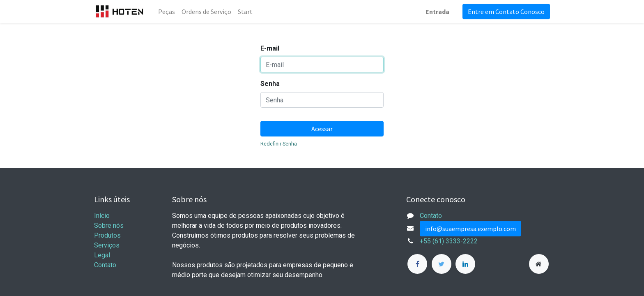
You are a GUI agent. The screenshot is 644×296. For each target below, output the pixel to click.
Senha (270, 84)
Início (102, 216)
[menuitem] (167, 12)
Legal (102, 255)
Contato (105, 265)
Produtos (107, 235)
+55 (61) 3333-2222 (449, 241)
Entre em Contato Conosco (506, 12)
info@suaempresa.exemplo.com (470, 229)
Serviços (107, 245)
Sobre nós (109, 225)
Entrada (437, 12)
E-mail (270, 48)
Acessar (322, 129)
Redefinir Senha (279, 144)
